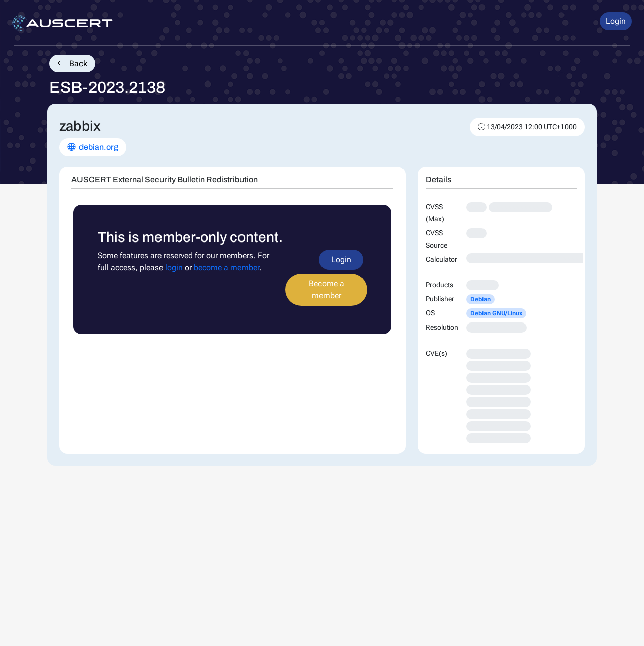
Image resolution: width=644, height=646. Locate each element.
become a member (226, 267)
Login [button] (616, 21)
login (174, 267)
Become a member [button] (327, 290)
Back (72, 64)
